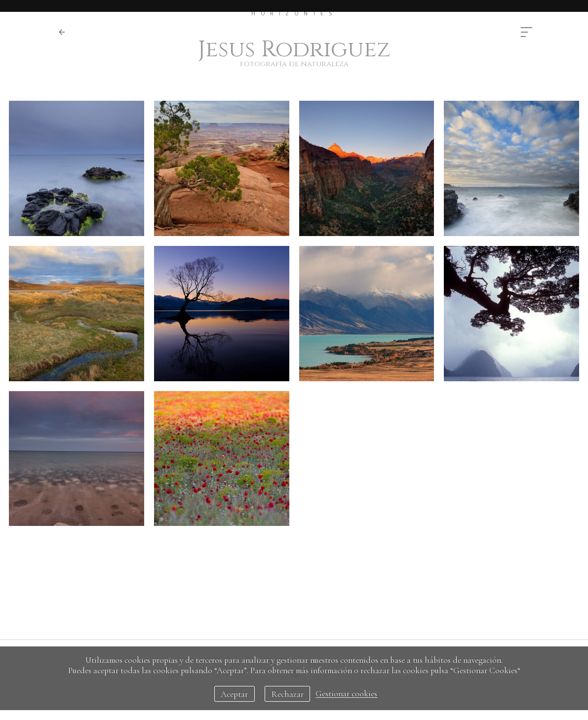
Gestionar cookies (346, 694)
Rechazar (288, 694)
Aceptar (234, 694)
